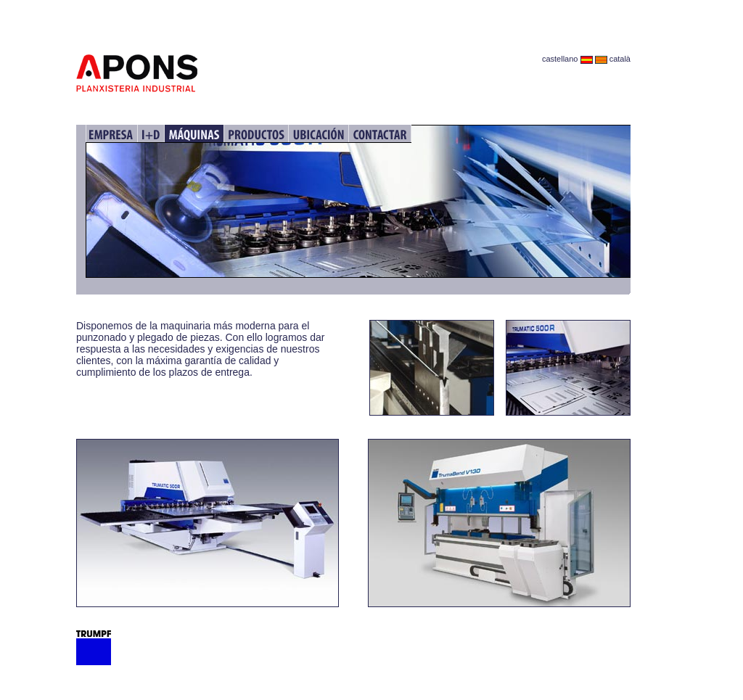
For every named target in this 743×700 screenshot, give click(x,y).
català (613, 59)
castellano (567, 59)
